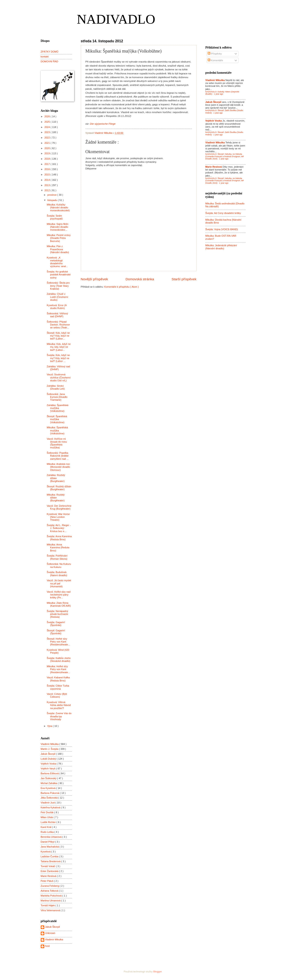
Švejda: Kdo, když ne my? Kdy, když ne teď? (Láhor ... (58, 358)
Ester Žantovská (50, 871)
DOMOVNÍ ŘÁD (50, 61)
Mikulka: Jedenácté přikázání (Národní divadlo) (221, 247)
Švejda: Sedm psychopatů (55, 217)
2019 (48, 153)
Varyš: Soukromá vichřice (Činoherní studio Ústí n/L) (59, 377)
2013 (48, 185)
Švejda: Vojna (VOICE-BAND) (222, 229)
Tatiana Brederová (51, 861)
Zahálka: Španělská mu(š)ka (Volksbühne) (58, 408)
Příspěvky (215, 54)
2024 (48, 127)
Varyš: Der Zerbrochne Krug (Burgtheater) (59, 507)
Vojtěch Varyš (49, 769)
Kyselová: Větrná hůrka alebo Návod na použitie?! (59, 705)
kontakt (45, 57)
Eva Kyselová (49, 788)
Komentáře (215, 60)
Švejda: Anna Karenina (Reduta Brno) (59, 538)
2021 (48, 143)
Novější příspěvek (94, 279)
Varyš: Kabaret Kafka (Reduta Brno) (58, 679)
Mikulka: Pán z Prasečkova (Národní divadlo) (58, 249)
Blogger (157, 972)
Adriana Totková (50, 891)
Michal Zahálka (49, 783)
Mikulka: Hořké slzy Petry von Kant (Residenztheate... (58, 669)
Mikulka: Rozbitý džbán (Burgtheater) (56, 498)
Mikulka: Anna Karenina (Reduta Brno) (58, 548)
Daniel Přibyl (48, 842)
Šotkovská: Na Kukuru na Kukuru (59, 565)
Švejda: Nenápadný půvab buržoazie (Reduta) (57, 614)
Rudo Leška (48, 832)
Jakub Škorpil (48, 754)
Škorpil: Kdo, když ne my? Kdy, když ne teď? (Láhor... (58, 336)
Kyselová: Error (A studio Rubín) (57, 307)
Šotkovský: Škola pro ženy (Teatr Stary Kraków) (58, 286)
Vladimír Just (48, 803)
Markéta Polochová (52, 896)
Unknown (50, 933)
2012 (48, 190)
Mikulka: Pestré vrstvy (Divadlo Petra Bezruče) (59, 238)
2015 (48, 175)
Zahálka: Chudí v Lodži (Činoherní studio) (57, 297)
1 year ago (219, 94)
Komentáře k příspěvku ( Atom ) (122, 287)
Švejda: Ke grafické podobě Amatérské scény (59, 275)
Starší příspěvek (184, 279)
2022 (48, 138)
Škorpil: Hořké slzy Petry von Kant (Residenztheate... (58, 642)
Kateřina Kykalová (51, 807)
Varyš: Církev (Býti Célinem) (57, 695)
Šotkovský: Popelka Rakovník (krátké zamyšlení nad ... (58, 456)
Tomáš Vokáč (48, 866)
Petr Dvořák (48, 812)
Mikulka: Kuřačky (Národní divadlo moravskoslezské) (58, 208)
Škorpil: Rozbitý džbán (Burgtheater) (59, 488)
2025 (48, 122)
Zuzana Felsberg (50, 886)
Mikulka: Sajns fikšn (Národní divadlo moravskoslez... (58, 227)
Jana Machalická (50, 847)
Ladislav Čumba (50, 856)
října (50, 726)
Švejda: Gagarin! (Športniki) (56, 624)
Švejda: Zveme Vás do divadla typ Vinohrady (59, 716)
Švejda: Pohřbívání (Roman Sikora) (57, 557)
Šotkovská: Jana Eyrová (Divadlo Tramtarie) (57, 397)
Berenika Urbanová (52, 837)
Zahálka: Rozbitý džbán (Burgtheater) (56, 478)
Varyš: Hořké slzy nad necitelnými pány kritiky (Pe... (59, 595)
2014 (48, 180)
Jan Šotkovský (49, 778)
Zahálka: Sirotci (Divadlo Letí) (56, 387)
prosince (52, 195)
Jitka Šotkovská (50, 798)
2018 (48, 159)
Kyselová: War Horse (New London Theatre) (58, 517)
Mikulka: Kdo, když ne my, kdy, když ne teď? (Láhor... (59, 347)
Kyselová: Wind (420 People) (58, 651)
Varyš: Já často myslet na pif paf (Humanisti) (59, 583)
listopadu (53, 200)
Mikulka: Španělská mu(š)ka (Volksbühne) (57, 430)
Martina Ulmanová (51, 901)
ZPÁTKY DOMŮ (50, 52)
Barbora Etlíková (50, 773)
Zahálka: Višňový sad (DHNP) (58, 368)
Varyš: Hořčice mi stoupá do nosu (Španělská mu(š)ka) (57, 443)
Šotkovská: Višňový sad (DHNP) (57, 315)
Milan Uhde (47, 817)
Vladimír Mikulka (50, 744)
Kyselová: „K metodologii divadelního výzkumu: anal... (57, 262)
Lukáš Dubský (49, 759)
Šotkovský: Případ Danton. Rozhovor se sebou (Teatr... (58, 325)
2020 (48, 148)
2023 (48, 132)
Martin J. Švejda (50, 749)
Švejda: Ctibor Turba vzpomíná (58, 687)
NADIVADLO (116, 19)
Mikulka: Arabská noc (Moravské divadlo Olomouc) (58, 467)
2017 (48, 164)
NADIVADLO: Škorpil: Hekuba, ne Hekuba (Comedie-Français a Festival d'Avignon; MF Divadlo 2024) (225, 156)
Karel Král (47, 827)
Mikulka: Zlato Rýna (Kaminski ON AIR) (59, 604)
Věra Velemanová (51, 910)
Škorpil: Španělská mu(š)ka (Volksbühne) (57, 419)
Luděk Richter (49, 822)
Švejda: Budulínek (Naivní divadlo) (57, 574)
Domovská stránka (140, 279)
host (48, 946)
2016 (48, 169)
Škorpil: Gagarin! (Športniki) (56, 632)
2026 (48, 116)
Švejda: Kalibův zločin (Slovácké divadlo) (59, 660)
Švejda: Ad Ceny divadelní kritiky (223, 213)
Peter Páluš (47, 881)
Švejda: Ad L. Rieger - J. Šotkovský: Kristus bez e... (59, 528)
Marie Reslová (49, 876)
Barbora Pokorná (50, 793)
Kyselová (46, 852)
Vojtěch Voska (49, 764)
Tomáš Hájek (48, 905)
